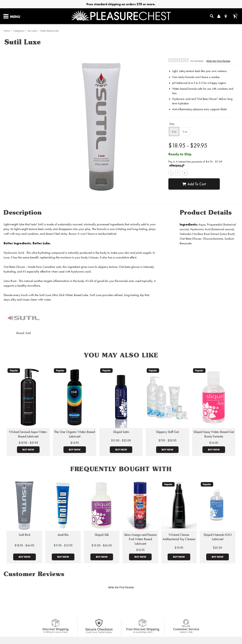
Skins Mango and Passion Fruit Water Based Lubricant (140, 539)
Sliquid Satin (121, 432)
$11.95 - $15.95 (63, 545)
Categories (19, 31)
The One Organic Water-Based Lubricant (75, 434)
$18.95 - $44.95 (24, 545)
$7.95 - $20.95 (167, 440)
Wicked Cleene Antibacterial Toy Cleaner (179, 537)
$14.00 (214, 443)
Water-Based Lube (49, 31)
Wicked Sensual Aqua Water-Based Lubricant (28, 434)
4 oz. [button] (174, 131)
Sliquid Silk (102, 535)
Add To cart (194, 184)
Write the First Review (218, 61)
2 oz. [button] (185, 131)
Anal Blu (63, 535)
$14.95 (75, 443)
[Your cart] (235, 16)
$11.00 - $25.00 (121, 440)
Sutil (28, 333)
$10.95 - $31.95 (28, 443)
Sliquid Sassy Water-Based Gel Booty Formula (214, 434)
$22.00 (218, 548)
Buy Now (28, 450)
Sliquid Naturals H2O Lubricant (218, 537)
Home (7, 31)
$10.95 (179, 548)
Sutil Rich (24, 535)
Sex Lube (32, 31)
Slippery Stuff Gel (167, 432)
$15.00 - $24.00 (102, 545)
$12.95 (140, 550)
